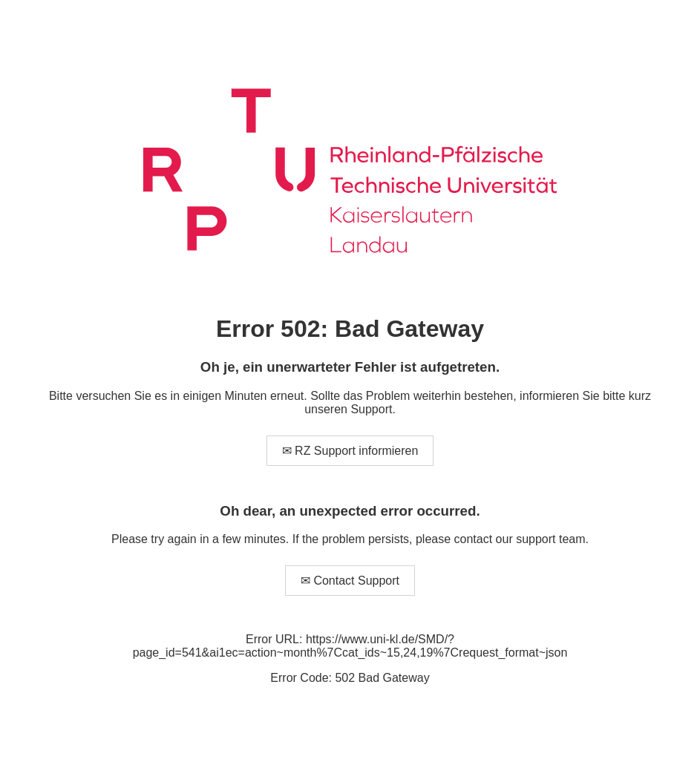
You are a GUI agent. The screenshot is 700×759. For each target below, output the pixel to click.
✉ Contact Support (350, 581)
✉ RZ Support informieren (350, 451)
